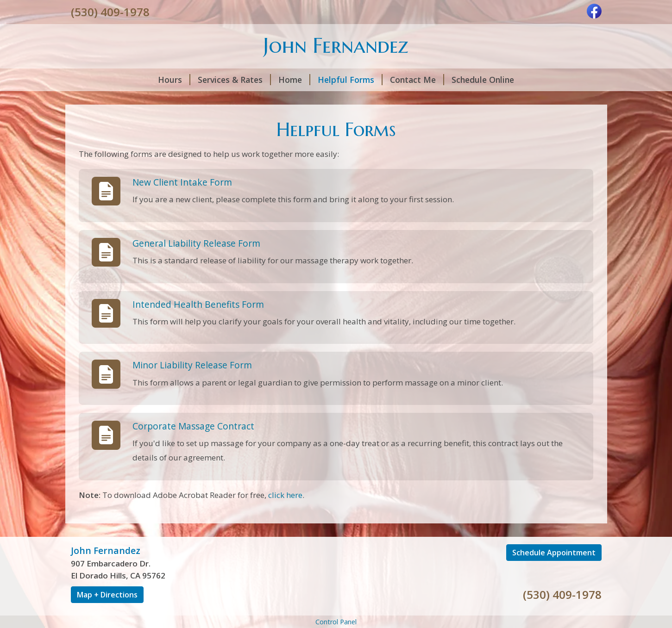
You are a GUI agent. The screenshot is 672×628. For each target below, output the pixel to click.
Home (294, 80)
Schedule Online (483, 80)
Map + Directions (107, 595)
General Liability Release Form (196, 243)
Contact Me (417, 80)
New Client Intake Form (182, 182)
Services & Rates (234, 80)
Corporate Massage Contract (193, 426)
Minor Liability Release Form (192, 365)
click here (285, 495)
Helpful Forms (350, 80)
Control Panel (336, 622)
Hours (174, 80)
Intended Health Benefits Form (198, 304)
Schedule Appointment (554, 553)
